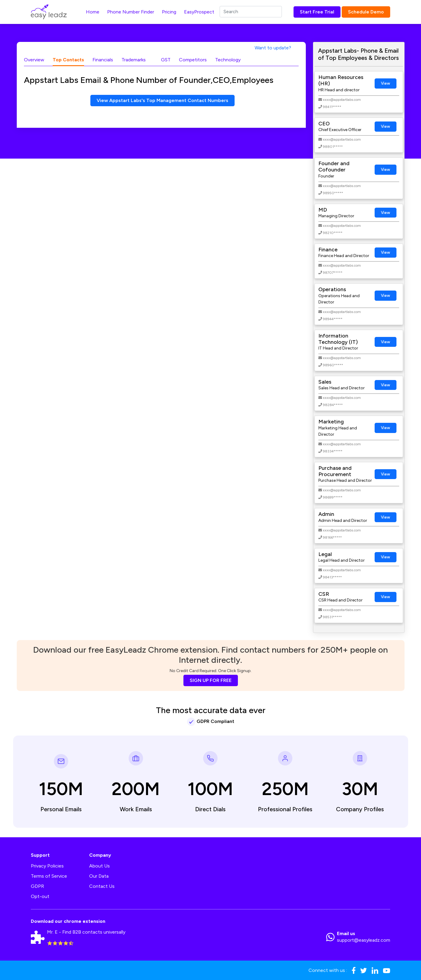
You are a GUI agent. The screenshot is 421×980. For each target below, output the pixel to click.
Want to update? (273, 48)
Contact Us (102, 886)
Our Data (99, 876)
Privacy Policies (47, 866)
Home (93, 12)
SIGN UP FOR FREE (211, 680)
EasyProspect (199, 12)
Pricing (169, 12)
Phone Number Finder (131, 12)
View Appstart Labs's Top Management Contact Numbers (162, 100)
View (386, 83)
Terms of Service (49, 876)
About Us (99, 866)
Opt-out (40, 896)
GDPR (37, 886)
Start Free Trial (317, 12)
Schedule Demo (366, 12)
